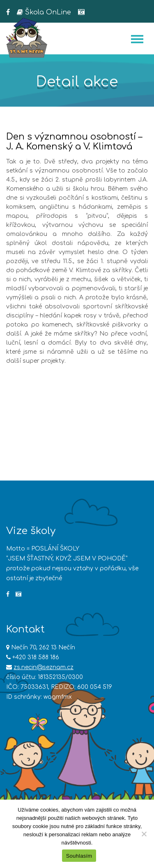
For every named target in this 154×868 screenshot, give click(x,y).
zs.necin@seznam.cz (44, 667)
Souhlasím (79, 856)
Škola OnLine (44, 12)
